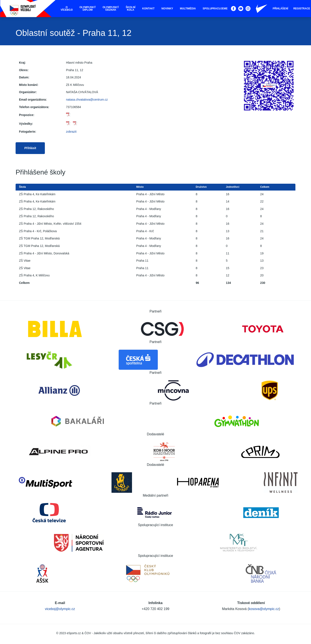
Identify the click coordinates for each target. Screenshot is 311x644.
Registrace (302, 9)
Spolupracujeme (215, 9)
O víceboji (67, 9)
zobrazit (71, 132)
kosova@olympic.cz (264, 609)
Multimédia (188, 9)
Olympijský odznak (111, 9)
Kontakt (148, 9)
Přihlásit (30, 148)
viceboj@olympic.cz (60, 609)
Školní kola (131, 9)
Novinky (167, 9)
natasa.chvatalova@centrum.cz (87, 100)
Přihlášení (280, 9)
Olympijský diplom (88, 9)
